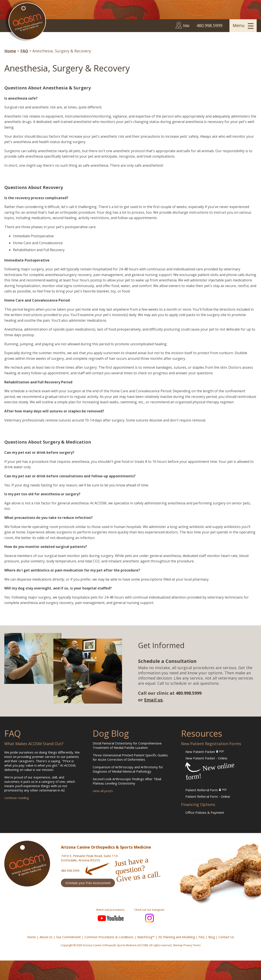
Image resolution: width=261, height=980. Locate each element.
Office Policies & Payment (205, 812)
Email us (153, 700)
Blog (212, 937)
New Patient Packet (205, 752)
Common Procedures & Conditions (109, 937)
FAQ (24, 51)
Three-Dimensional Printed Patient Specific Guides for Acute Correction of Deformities (130, 757)
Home (10, 51)
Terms (197, 945)
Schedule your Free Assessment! (88, 883)
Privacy (188, 945)
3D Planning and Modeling (177, 937)
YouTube (111, 918)
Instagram (150, 918)
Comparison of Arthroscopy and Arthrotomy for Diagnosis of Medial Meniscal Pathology (128, 769)
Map (186, 25)
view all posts (103, 791)
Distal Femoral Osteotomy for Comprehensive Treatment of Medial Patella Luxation (127, 745)
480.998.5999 (70, 871)
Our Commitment (68, 937)
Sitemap (178, 945)
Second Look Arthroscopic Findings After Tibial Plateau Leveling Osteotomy (127, 781)
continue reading (17, 798)
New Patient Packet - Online (206, 758)
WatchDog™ (146, 937)
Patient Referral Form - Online (208, 796)
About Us (46, 937)
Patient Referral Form (206, 790)
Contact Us (226, 937)
